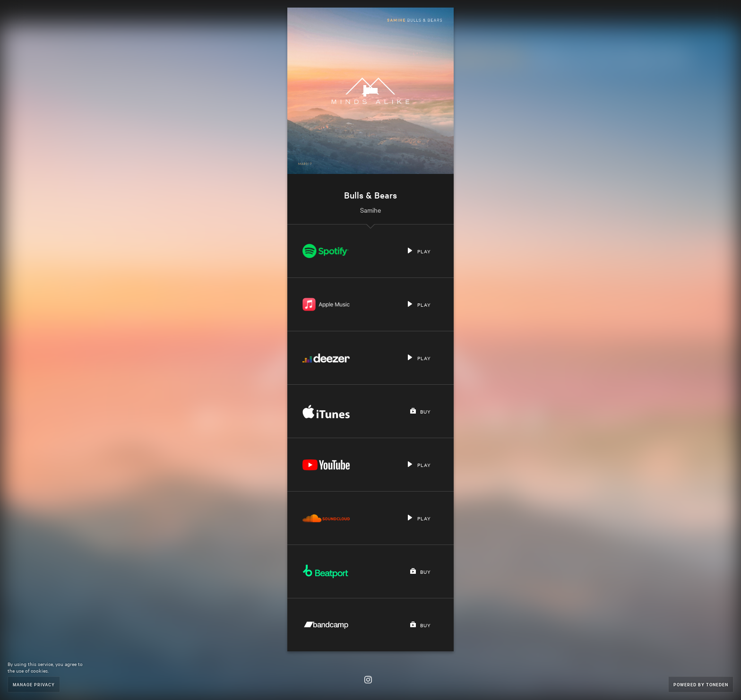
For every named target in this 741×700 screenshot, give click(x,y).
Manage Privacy (34, 684)
